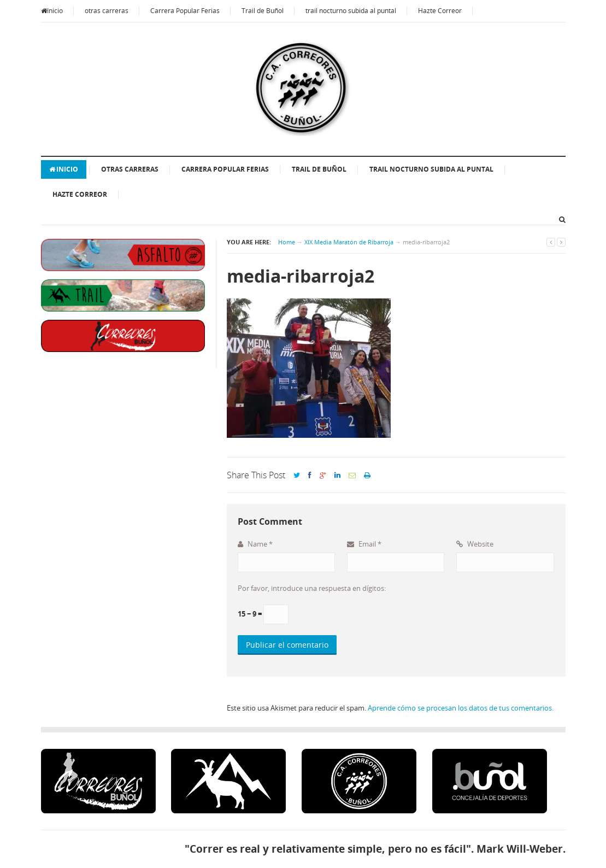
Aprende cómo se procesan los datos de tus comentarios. (461, 708)
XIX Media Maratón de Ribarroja (349, 242)
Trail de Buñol (263, 11)
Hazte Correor (440, 11)
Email (364, 544)
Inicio (52, 11)
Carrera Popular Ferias (185, 11)
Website (475, 544)
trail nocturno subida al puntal (351, 11)
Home (287, 242)
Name (255, 544)
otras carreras (107, 11)
